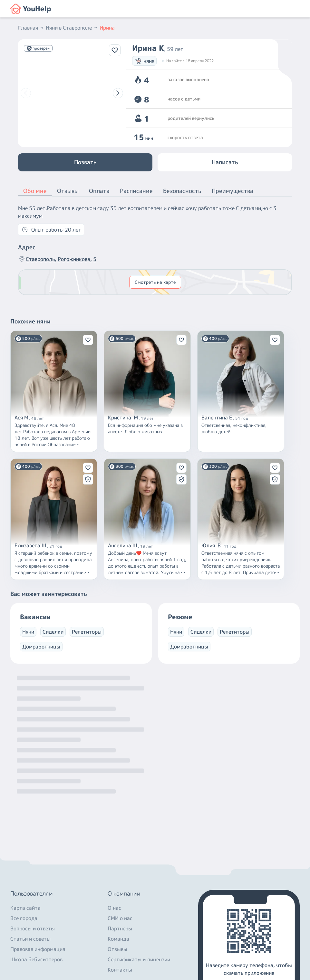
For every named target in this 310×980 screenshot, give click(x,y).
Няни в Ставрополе (72, 28)
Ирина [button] (107, 28)
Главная (31, 28)
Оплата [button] (99, 191)
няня (144, 61)
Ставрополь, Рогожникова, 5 (57, 259)
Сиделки (53, 632)
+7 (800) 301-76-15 (36, 921)
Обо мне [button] (35, 191)
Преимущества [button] (232, 191)
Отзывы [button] (68, 191)
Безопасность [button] (182, 191)
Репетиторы (87, 632)
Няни (28, 632)
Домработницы (41, 647)
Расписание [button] (136, 191)
